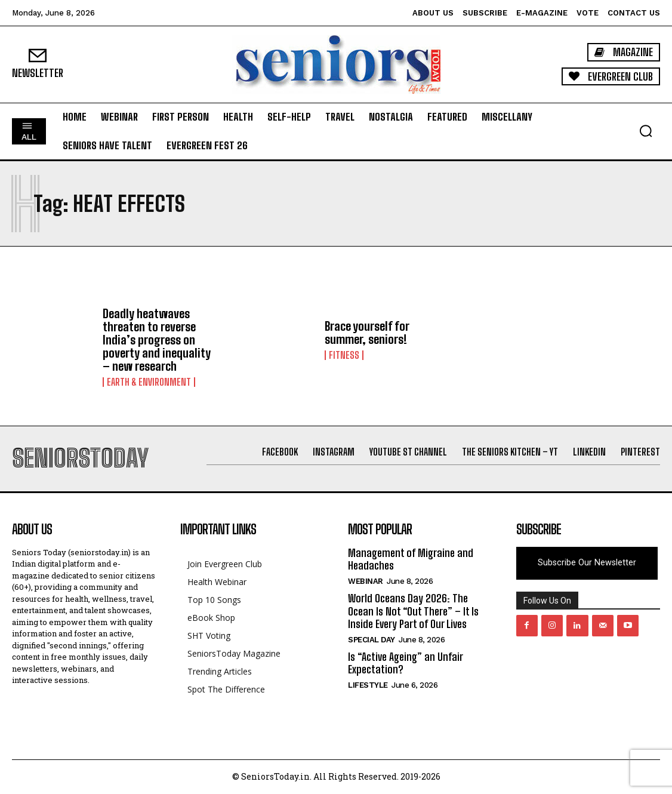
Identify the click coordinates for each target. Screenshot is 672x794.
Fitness (344, 355)
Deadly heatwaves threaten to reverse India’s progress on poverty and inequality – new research (157, 340)
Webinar (366, 581)
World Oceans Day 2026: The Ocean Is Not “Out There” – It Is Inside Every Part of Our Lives (413, 611)
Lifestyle (368, 685)
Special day (372, 640)
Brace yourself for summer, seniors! (367, 333)
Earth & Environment (149, 382)
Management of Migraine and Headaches (411, 559)
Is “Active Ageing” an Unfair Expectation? (405, 663)
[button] (646, 131)
